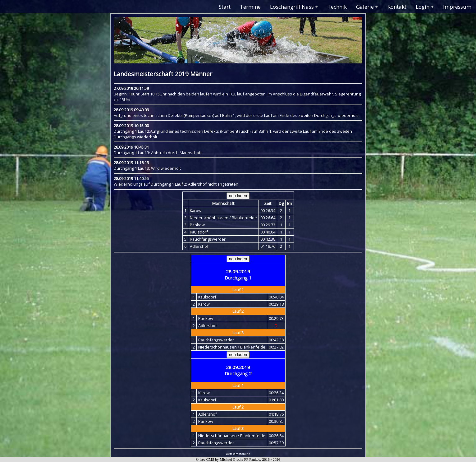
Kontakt (397, 7)
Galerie (365, 7)
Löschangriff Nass (292, 7)
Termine (250, 7)
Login (423, 7)
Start (225, 7)
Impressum (457, 7)
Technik (337, 7)
